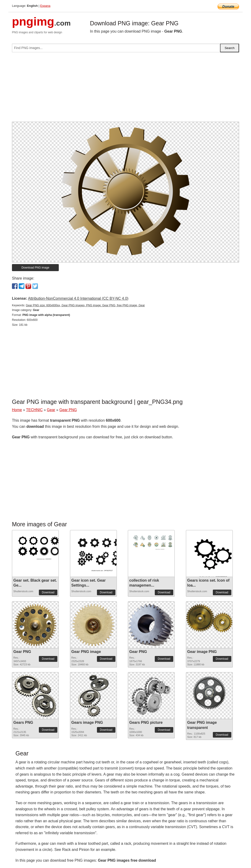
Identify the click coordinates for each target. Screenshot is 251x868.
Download (48, 592)
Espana (45, 6)
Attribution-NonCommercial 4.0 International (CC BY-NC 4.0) (78, 298)
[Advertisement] (125, 89)
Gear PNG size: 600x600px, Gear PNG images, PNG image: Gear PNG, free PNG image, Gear (85, 305)
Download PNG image (35, 268)
